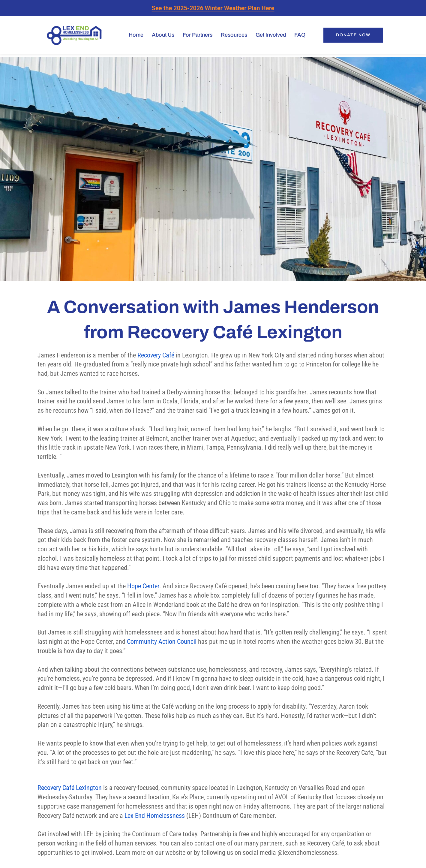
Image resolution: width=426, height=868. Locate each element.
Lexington (88, 788)
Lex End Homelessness (155, 816)
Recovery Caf (54, 788)
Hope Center (143, 586)
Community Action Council (162, 642)
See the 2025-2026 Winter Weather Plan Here (213, 8)
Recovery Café (156, 355)
